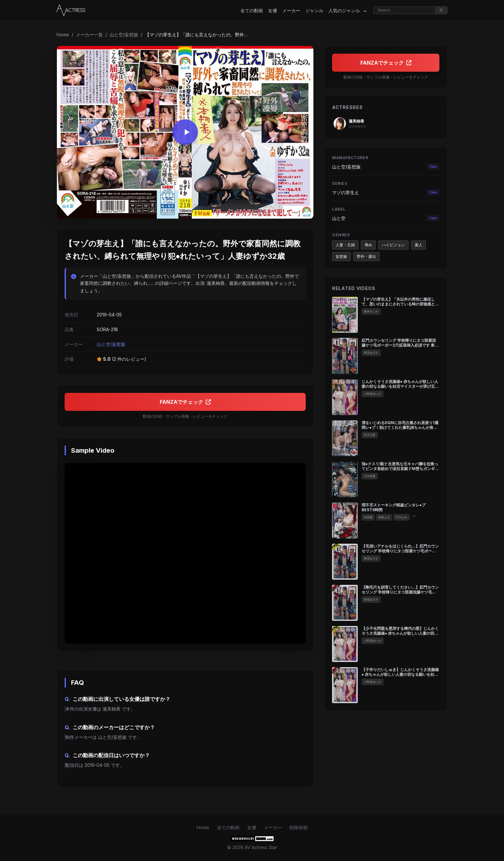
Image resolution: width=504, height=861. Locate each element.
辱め (368, 245)
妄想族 (341, 256)
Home (63, 35)
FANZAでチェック (185, 402)
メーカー (291, 10)
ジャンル (314, 10)
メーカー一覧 (89, 35)
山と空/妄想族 (124, 35)
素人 (419, 245)
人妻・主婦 (345, 245)
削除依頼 (299, 827)
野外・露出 (366, 256)
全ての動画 (252, 10)
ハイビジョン (393, 245)
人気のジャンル (347, 11)
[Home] (71, 10)
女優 (273, 10)
